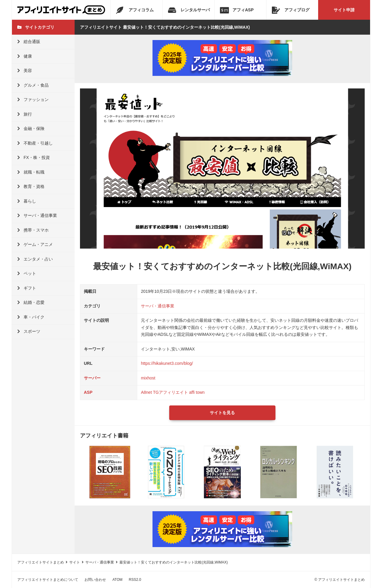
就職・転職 (31, 172)
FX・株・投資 (34, 157)
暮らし (27, 201)
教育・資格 (31, 186)
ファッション (33, 99)
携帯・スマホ (33, 230)
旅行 (25, 114)
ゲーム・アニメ (35, 244)
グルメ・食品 (33, 85)
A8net (146, 392)
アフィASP (237, 10)
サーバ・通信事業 (37, 215)
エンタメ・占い (35, 259)
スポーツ (29, 331)
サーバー (92, 378)
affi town (197, 392)
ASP (88, 392)
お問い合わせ (95, 580)
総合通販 (29, 42)
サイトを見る (222, 413)
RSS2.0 (135, 580)
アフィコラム (135, 10)
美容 (25, 71)
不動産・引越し (35, 143)
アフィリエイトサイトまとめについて (48, 580)
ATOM (118, 580)
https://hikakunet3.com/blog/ (167, 363)
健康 (25, 56)
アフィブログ (291, 10)
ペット (27, 273)
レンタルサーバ (189, 10)
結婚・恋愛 (31, 302)
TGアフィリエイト (170, 392)
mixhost (148, 378)
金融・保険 (31, 128)
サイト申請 (344, 10)
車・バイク (31, 317)
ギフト (27, 288)
